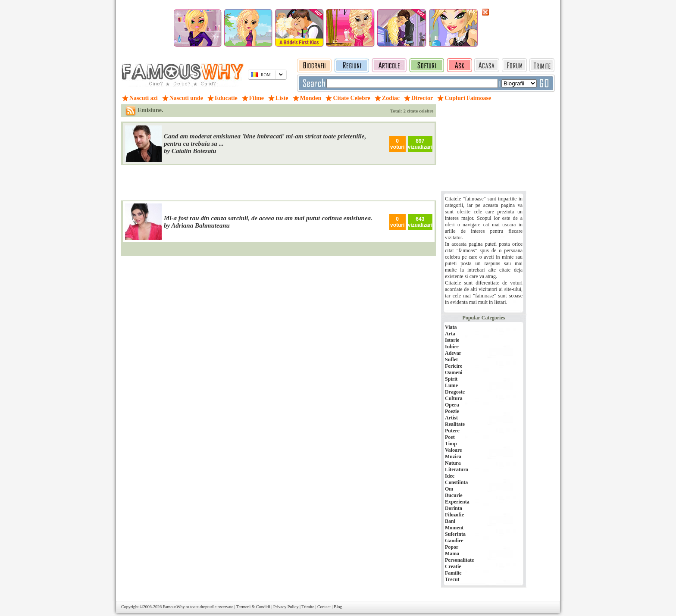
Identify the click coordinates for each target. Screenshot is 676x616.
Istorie (452, 340)
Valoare (453, 450)
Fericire (454, 366)
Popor (452, 547)
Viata (451, 327)
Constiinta (456, 482)
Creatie (453, 566)
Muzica (453, 457)
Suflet (451, 360)
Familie (453, 573)
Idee (450, 476)
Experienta (457, 502)
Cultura (454, 398)
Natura (453, 463)
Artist (451, 418)
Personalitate (459, 560)
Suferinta (455, 534)
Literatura (457, 469)
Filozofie (454, 515)
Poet (450, 437)
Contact (324, 607)
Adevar (453, 353)
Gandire (454, 541)
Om (449, 489)
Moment (454, 528)
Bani (450, 521)
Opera (452, 405)
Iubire (452, 347)
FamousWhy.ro (176, 607)
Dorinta (454, 508)
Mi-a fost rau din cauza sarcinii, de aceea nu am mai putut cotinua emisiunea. (268, 218)
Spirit (451, 379)
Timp (451, 444)
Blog (338, 607)
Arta (450, 334)
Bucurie (454, 495)
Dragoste (455, 392)
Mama (452, 553)
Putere (452, 431)
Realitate (455, 424)
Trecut (452, 579)
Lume (451, 385)
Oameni (454, 372)
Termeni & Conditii (253, 607)
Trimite (308, 607)
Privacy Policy (286, 607)
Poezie (452, 411)
